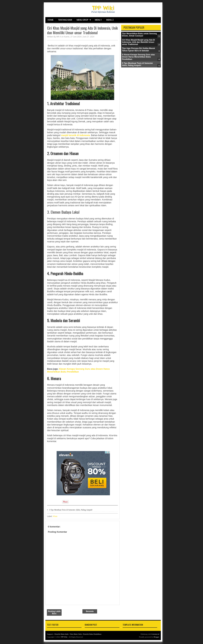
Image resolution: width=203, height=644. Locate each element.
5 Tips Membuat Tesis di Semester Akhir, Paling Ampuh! (71, 510)
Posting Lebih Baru (54, 612)
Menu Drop (82, 20)
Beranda (90, 611)
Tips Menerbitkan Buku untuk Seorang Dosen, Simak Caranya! (139, 35)
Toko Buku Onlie (76, 634)
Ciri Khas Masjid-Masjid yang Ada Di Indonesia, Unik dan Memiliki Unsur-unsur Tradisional (82, 30)
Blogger (156, 637)
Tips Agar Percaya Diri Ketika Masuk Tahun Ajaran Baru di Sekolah (139, 49)
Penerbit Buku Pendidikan (92, 634)
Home (51, 20)
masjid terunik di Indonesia (75, 135)
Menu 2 (110, 20)
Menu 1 (98, 20)
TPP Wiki (103, 8)
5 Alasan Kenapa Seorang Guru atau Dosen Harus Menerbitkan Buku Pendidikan (139, 57)
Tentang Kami (65, 20)
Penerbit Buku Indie (62, 634)
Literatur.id (155, 634)
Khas (55, 516)
